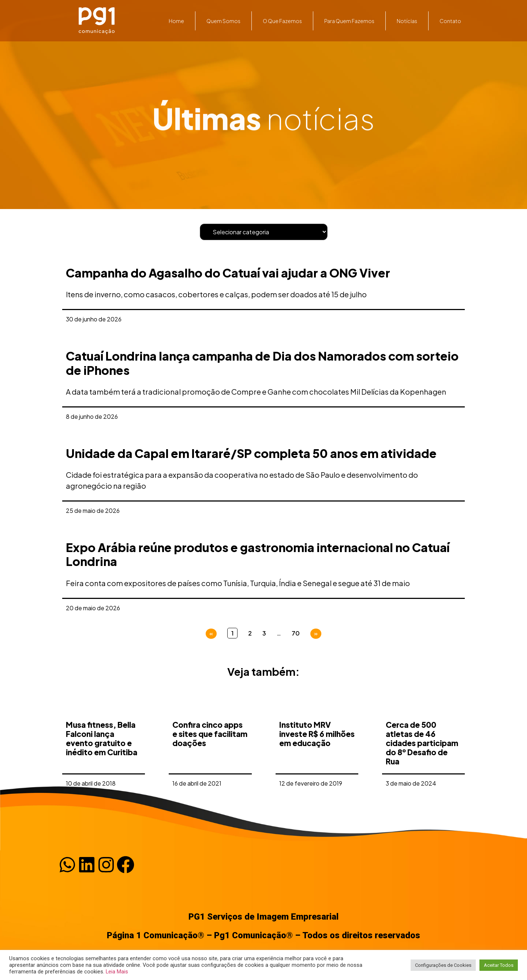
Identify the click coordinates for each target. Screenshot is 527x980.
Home (176, 21)
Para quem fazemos (349, 21)
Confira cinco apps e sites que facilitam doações (210, 754)
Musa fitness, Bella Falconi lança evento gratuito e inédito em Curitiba (102, 759)
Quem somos (223, 21)
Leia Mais (117, 972)
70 (296, 633)
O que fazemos (282, 21)
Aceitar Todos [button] (499, 965)
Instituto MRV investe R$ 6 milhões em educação (317, 754)
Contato (450, 21)
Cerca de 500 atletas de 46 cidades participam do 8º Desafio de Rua (422, 764)
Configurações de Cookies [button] (443, 965)
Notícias (407, 21)
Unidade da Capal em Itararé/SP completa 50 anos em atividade (251, 453)
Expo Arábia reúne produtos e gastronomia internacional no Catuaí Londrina (258, 554)
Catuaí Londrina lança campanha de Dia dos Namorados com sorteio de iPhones (262, 363)
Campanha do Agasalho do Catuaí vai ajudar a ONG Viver (228, 273)
